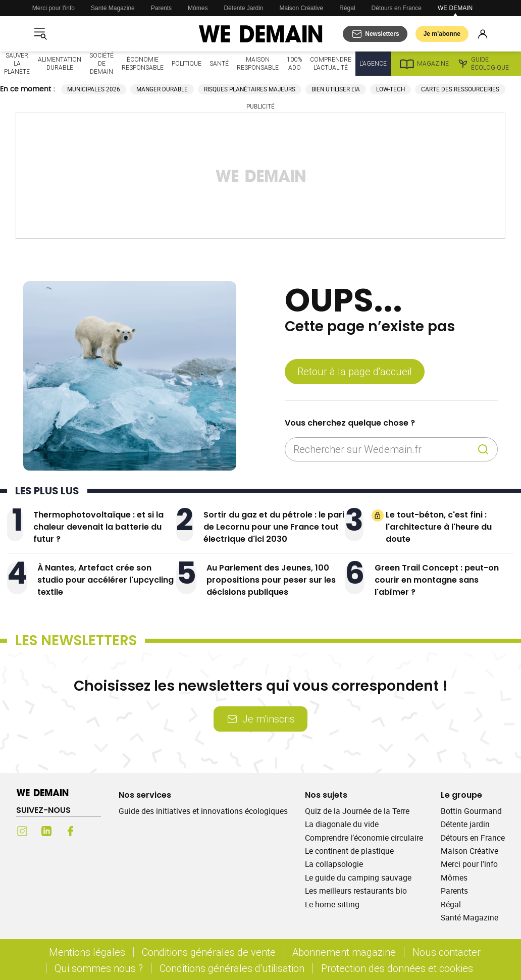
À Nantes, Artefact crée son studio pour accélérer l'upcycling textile (106, 580)
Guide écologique (483, 64)
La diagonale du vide (342, 824)
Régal (347, 8)
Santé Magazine (113, 8)
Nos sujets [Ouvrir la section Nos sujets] (326, 795)
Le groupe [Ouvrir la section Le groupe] (461, 795)
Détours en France (397, 8)
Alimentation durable (60, 63)
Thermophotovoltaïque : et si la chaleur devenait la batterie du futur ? (98, 527)
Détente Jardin (243, 8)
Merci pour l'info (54, 8)
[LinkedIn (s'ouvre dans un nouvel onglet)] (46, 831)
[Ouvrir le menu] (40, 34)
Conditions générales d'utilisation (232, 968)
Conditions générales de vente (209, 952)
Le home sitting (332, 904)
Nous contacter (447, 952)
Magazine (424, 64)
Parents (161, 8)
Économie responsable (143, 63)
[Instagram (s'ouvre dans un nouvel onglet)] (22, 831)
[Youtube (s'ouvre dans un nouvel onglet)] (95, 831)
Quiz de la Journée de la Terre (357, 811)
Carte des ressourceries (460, 89)
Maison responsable (258, 63)
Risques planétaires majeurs (250, 89)
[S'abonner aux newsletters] (375, 34)
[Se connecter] (483, 34)
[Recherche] (483, 449)
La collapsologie (334, 864)
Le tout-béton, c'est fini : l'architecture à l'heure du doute (439, 527)
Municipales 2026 (94, 89)
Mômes (198, 8)
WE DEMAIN (455, 8)
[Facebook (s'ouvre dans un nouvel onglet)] (71, 831)
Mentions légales (87, 952)
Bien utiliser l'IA (336, 89)
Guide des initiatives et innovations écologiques (203, 811)
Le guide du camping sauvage (358, 878)
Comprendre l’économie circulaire (364, 838)
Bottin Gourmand (471, 811)
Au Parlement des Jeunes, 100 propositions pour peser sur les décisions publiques (271, 580)
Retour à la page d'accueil (355, 371)
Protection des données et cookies (398, 968)
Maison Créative (302, 8)
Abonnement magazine (344, 952)
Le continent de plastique (349, 851)
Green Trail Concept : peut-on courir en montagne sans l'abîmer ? (437, 580)
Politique (187, 63)
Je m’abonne (442, 34)
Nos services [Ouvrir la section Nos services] (145, 795)
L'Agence (373, 63)
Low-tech (390, 89)
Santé (219, 63)
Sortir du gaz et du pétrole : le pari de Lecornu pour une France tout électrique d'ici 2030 (274, 527)
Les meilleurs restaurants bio (356, 891)
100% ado (294, 63)
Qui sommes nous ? (99, 968)
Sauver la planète (17, 63)
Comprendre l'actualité (331, 63)
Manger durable (162, 89)
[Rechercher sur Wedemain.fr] (383, 449)
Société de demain (101, 63)
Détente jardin (465, 824)
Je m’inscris (260, 719)
